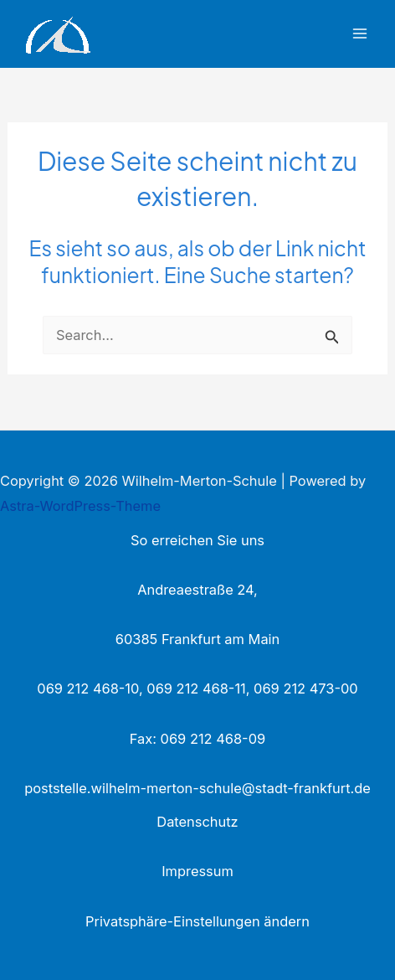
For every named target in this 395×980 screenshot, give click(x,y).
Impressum (197, 871)
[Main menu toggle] (359, 34)
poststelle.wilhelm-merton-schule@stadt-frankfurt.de (197, 788)
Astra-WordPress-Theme (80, 506)
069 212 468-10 (88, 689)
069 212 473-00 (306, 689)
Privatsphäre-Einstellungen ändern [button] (197, 921)
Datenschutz (197, 822)
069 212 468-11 (196, 689)
